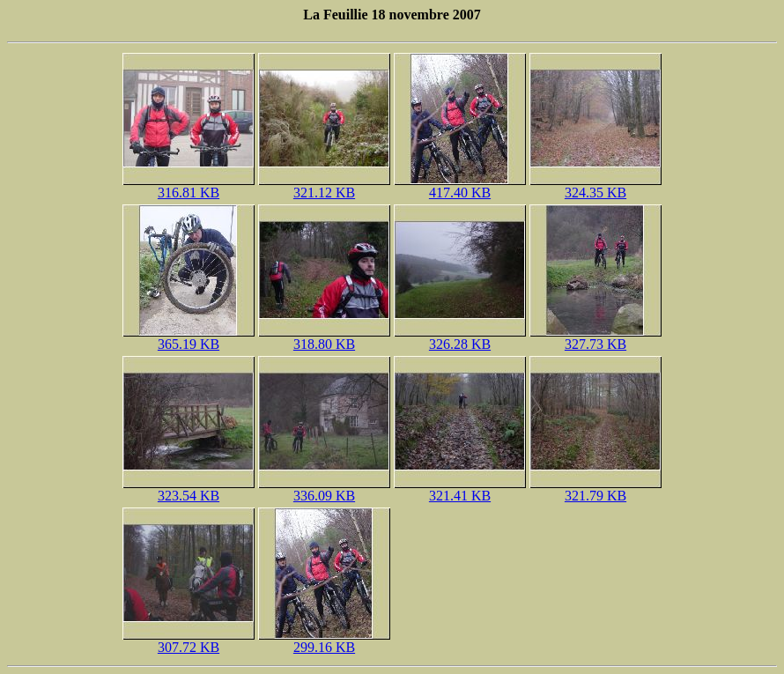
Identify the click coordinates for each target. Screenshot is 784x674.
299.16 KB (324, 641)
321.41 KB (460, 489)
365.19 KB (189, 338)
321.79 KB (595, 489)
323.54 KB (189, 489)
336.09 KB (324, 489)
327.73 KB (595, 338)
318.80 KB (324, 338)
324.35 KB (595, 186)
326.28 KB (460, 338)
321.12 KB (324, 186)
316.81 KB (189, 186)
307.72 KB (189, 641)
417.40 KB (460, 186)
